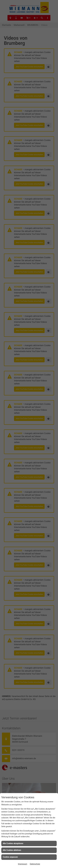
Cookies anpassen (10, 857)
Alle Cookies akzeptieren (13, 843)
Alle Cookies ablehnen (12, 850)
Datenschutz (35, 864)
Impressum (23, 864)
